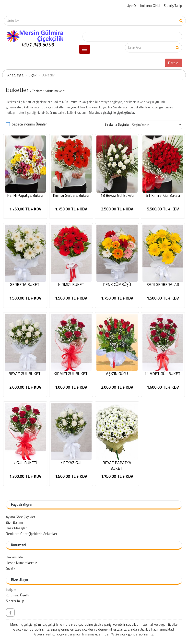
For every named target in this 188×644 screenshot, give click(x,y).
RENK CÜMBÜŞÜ (117, 285)
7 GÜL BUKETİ (25, 463)
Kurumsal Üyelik (18, 595)
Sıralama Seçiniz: (117, 124)
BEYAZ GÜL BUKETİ (25, 374)
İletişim (11, 589)
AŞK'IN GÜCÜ (117, 374)
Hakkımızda (14, 557)
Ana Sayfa (15, 75)
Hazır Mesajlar (16, 528)
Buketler (48, 75)
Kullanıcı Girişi (150, 5)
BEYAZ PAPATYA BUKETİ (117, 466)
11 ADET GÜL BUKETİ (163, 374)
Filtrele (174, 63)
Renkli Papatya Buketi (25, 195)
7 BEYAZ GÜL (71, 463)
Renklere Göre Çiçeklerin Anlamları (31, 534)
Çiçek (33, 75)
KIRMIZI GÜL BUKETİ (71, 374)
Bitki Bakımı (14, 522)
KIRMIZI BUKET (71, 285)
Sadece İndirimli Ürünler (29, 124)
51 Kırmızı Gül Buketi (163, 195)
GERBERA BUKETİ (25, 285)
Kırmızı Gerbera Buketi (71, 195)
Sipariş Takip (173, 5)
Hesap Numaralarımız (21, 563)
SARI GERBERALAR (163, 285)
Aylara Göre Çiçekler (21, 517)
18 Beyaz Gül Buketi (117, 195)
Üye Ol (132, 5)
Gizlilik (11, 568)
